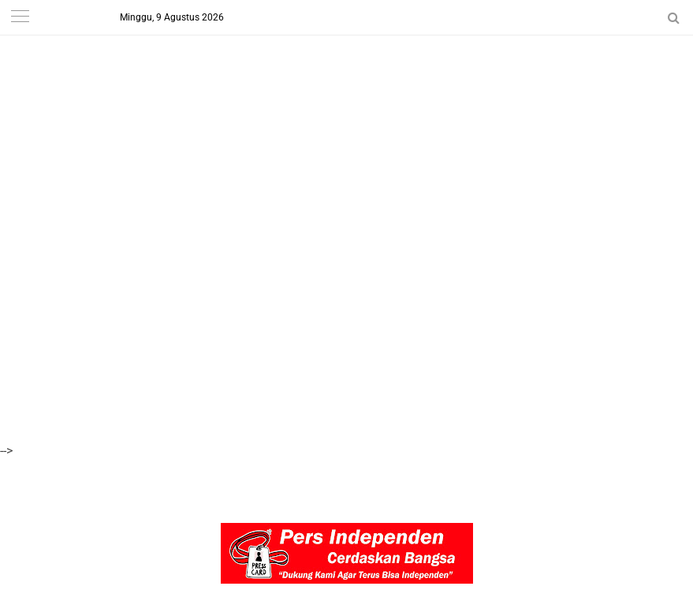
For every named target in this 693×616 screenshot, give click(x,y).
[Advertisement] (346, 110)
